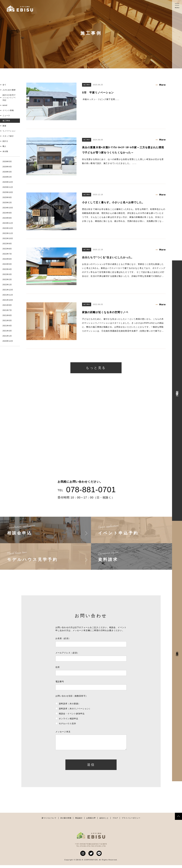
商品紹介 (79, 821)
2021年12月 (8, 290)
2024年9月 (7, 213)
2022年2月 (7, 280)
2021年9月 (7, 305)
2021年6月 (7, 315)
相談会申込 (177, 391)
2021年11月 (8, 295)
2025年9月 (7, 197)
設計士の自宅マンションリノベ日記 (9, 98)
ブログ (115, 821)
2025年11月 (8, 187)
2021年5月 (7, 321)
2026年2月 (7, 177)
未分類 (5, 151)
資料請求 (177, 651)
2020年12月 (8, 341)
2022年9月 (7, 244)
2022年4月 (7, 269)
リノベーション (9, 131)
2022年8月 (7, 249)
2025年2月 (7, 203)
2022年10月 (8, 238)
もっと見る (96, 368)
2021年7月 (7, 310)
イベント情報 (8, 110)
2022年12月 (8, 228)
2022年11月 (8, 233)
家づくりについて (49, 821)
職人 (4, 146)
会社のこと (104, 821)
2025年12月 (8, 182)
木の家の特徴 (66, 821)
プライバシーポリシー (131, 821)
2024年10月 (8, 208)
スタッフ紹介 (8, 136)
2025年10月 (8, 192)
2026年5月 (7, 162)
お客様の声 (91, 821)
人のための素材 (9, 90)
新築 (4, 126)
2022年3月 (7, 274)
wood (5, 105)
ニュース (6, 116)
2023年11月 (8, 223)
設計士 (5, 141)
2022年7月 (7, 254)
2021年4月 (7, 326)
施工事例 (6, 121)
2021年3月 (7, 331)
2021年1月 (7, 336)
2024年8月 (7, 218)
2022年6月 (7, 259)
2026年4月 (7, 167)
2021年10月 (8, 300)
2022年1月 (7, 285)
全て (4, 85)
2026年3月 (7, 172)
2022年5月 (7, 264)
